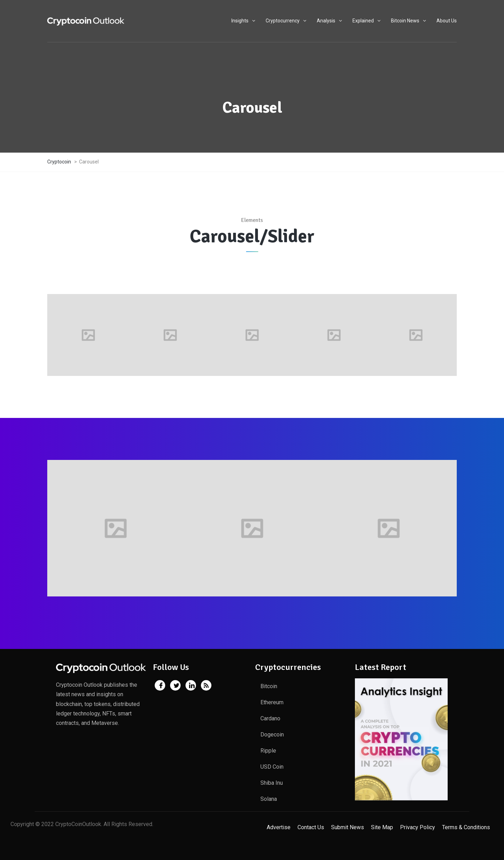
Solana (269, 799)
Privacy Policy (418, 827)
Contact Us (311, 827)
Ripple (268, 751)
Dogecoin (272, 735)
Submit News (348, 827)
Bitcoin (269, 686)
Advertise (279, 827)
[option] (88, 335)
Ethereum (272, 702)
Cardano (270, 718)
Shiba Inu (272, 783)
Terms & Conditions (466, 827)
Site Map (382, 827)
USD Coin (272, 767)
